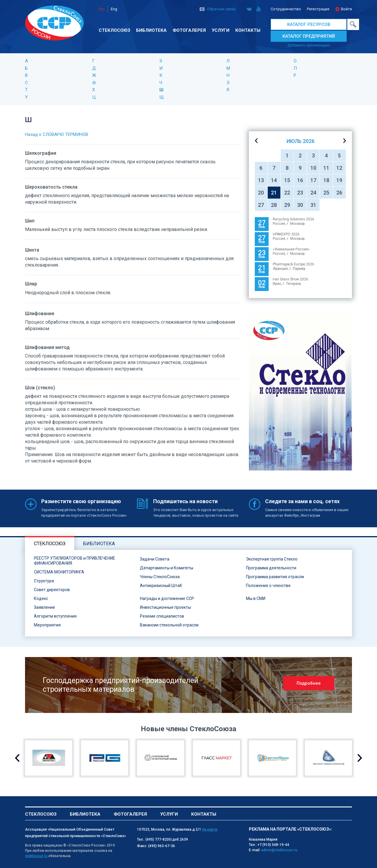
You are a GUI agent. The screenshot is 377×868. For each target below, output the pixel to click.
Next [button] (360, 758)
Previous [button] (17, 758)
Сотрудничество (286, 9)
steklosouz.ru (36, 856)
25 (326, 193)
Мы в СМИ (256, 598)
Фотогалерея (189, 30)
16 (300, 180)
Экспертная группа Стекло (272, 559)
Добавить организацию (309, 45)
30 (300, 205)
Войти (347, 9)
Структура (44, 581)
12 (339, 168)
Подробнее (309, 683)
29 (287, 205)
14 (274, 180)
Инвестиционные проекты (165, 607)
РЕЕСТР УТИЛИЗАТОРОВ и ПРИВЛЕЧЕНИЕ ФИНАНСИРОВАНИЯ (75, 561)
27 (261, 205)
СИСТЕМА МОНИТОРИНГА (59, 572)
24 (313, 193)
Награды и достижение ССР (167, 598)
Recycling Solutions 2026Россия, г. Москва (294, 221)
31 (313, 205)
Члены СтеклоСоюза (160, 577)
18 (326, 180)
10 (313, 168)
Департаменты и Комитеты (167, 568)
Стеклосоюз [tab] (50, 544)
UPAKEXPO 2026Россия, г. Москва (289, 236)
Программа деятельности (271, 568)
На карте (210, 829)
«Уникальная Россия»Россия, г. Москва (291, 251)
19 (339, 180)
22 (287, 193)
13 (261, 180)
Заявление (44, 607)
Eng (114, 9)
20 (261, 193)
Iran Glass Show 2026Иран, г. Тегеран (290, 281)
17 (313, 180)
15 (287, 180)
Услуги (221, 30)
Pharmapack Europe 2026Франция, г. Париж (294, 266)
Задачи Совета (155, 559)
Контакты (248, 30)
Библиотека (151, 30)
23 (300, 193)
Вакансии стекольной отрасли (169, 625)
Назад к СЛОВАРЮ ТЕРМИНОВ (57, 134)
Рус (102, 9)
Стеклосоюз (114, 30)
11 (326, 168)
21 (274, 193)
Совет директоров (52, 590)
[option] (300, 391)
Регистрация (318, 9)
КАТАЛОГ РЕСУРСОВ (309, 24)
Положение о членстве (268, 586)
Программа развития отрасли (275, 577)
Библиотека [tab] (99, 544)
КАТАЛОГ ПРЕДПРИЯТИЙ (309, 36)
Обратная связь (221, 9)
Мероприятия (47, 625)
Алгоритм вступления (55, 616)
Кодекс (41, 598)
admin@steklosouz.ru (279, 850)
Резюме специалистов (162, 616)
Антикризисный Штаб (161, 586)
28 (274, 205)
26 (339, 193)
